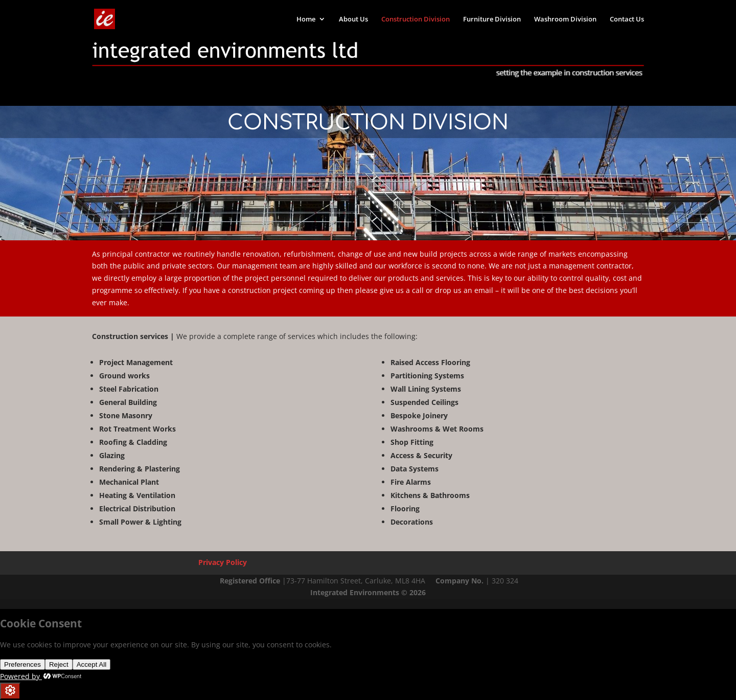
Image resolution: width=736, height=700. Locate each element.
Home (306, 19)
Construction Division (416, 19)
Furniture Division (492, 19)
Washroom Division (565, 19)
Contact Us (627, 19)
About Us (353, 19)
